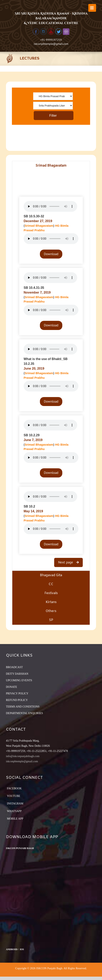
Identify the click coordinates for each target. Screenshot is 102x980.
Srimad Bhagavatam (39, 226)
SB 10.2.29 (32, 435)
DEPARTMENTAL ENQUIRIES (24, 713)
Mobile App (15, 819)
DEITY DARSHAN (17, 674)
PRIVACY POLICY (17, 694)
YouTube (14, 796)
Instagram (15, 804)
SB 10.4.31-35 (34, 288)
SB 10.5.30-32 (34, 216)
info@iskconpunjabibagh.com (23, 756)
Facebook (14, 788)
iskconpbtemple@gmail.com (51, 44)
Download (51, 254)
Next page (66, 562)
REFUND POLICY (17, 700)
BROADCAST (14, 667)
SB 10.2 (29, 506)
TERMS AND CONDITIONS (23, 707)
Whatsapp (14, 811)
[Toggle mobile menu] (92, 8)
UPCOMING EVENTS (19, 680)
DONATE (12, 687)
